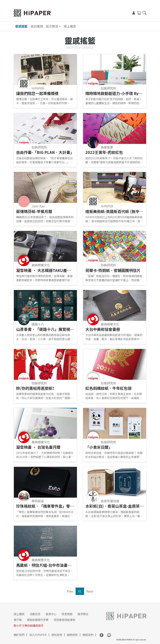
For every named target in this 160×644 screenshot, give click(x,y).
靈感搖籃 (21, 26)
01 (80, 591)
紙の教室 (52, 26)
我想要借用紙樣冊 (64, 620)
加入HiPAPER (38, 635)
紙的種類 (37, 26)
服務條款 (72, 635)
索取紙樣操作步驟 (38, 620)
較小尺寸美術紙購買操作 (28, 625)
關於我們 (19, 635)
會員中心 (51, 614)
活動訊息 (35, 614)
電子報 (18, 620)
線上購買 (70, 26)
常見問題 (67, 614)
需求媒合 (83, 614)
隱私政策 (57, 635)
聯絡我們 (88, 635)
